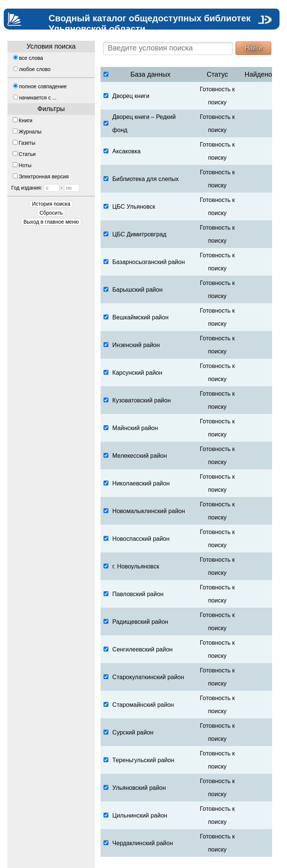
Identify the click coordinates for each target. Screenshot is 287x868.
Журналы (27, 132)
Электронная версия (41, 177)
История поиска (51, 204)
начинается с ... (35, 98)
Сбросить (51, 213)
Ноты (22, 165)
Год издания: (45, 188)
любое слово (32, 69)
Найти (253, 48)
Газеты (24, 143)
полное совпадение (40, 86)
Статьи (24, 154)
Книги (23, 120)
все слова (28, 58)
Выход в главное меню (51, 222)
